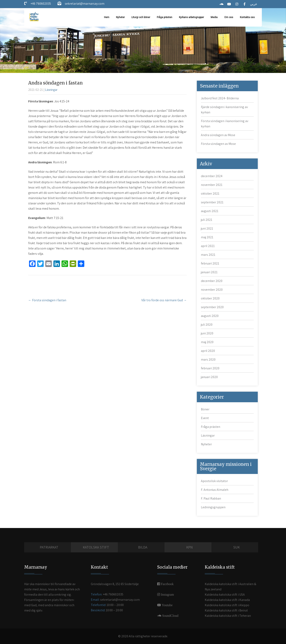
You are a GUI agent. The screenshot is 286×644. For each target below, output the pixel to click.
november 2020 (212, 290)
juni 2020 (207, 333)
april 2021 (208, 246)
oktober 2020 (210, 298)
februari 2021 (210, 263)
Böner (205, 409)
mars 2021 (208, 255)
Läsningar (51, 90)
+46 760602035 (40, 4)
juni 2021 (207, 228)
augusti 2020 (210, 316)
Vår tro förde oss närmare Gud (164, 300)
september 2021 (212, 202)
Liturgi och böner (141, 17)
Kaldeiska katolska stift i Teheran (228, 616)
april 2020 (208, 351)
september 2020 (212, 307)
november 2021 (212, 185)
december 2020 (212, 281)
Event (205, 418)
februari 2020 (210, 368)
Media (214, 17)
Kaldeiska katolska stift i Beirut (226, 610)
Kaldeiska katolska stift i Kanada (227, 600)
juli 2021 (207, 220)
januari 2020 (209, 377)
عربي (254, 4)
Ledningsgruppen (213, 507)
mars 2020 (208, 359)
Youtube (167, 605)
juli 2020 (207, 325)
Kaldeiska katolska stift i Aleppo (227, 605)
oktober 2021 (210, 194)
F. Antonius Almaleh (215, 490)
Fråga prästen (165, 17)
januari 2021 (209, 272)
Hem (107, 17)
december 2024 (212, 176)
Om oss (229, 17)
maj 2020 (207, 342)
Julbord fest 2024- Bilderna (220, 98)
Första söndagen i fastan (47, 300)
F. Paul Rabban (211, 498)
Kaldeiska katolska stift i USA (225, 595)
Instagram (167, 594)
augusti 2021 (210, 211)
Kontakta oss (247, 17)
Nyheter (120, 17)
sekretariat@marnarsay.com (84, 4)
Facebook (167, 584)
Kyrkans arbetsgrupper (191, 17)
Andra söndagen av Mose (218, 135)
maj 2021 (207, 237)
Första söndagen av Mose (218, 144)
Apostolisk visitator (214, 481)
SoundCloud (170, 616)
